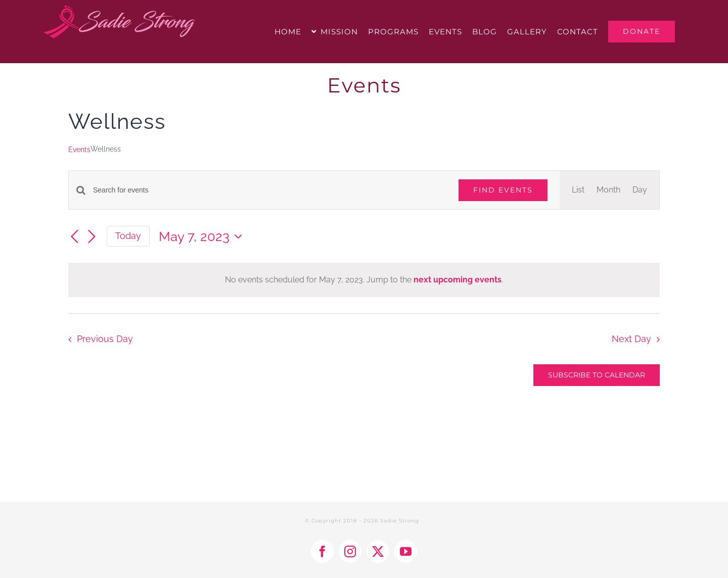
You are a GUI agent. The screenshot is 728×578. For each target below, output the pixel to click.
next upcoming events (458, 280)
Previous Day (105, 339)
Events (79, 150)
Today (128, 236)
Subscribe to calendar (597, 375)
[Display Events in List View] (578, 190)
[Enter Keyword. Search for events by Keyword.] (270, 190)
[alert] (364, 280)
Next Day (631, 339)
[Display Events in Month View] (608, 190)
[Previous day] (74, 237)
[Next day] (92, 237)
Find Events (503, 190)
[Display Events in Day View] (640, 190)
